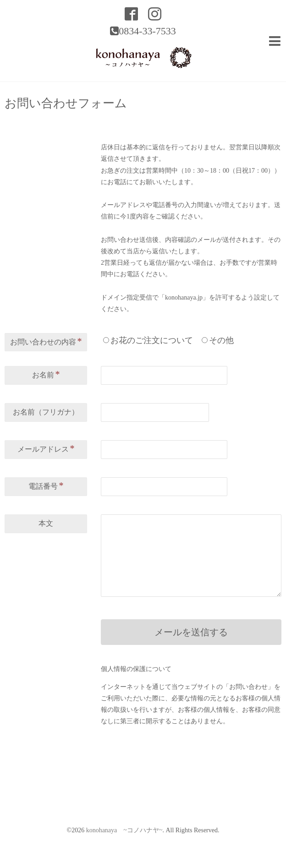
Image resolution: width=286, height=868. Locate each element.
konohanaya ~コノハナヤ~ (124, 830)
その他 (221, 340)
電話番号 (46, 486)
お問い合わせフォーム (66, 104)
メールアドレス (46, 448)
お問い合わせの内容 (46, 341)
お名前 (46, 374)
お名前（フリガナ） (46, 412)
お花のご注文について (152, 340)
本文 (46, 523)
